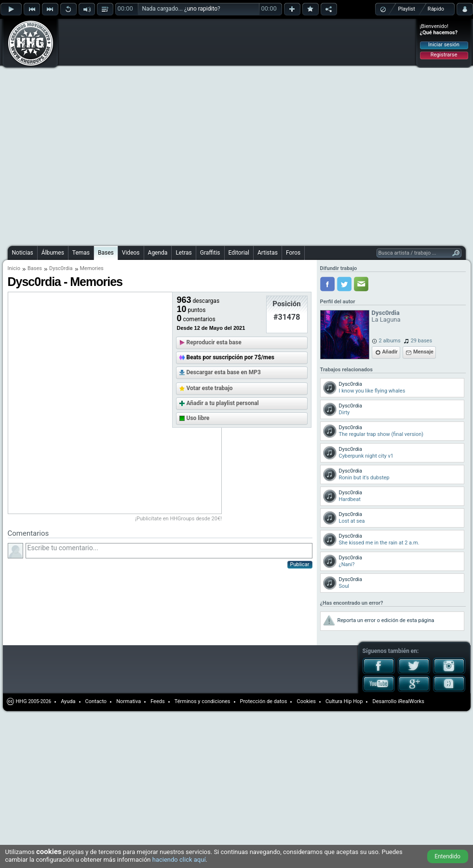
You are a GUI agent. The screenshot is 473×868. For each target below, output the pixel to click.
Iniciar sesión (444, 45)
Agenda (158, 253)
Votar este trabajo (210, 388)
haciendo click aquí (179, 860)
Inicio (14, 268)
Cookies (306, 701)
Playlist (407, 9)
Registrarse (444, 55)
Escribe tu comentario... (169, 551)
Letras (183, 253)
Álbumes (53, 253)
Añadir (390, 352)
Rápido (436, 9)
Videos (131, 253)
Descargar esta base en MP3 (224, 372)
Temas (81, 253)
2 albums (390, 341)
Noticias (23, 253)
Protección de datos (264, 701)
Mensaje (423, 352)
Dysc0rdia (61, 268)
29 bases (421, 341)
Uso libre (198, 418)
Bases (106, 253)
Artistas (268, 253)
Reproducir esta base (214, 342)
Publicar (300, 564)
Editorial (239, 253)
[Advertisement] (111, 131)
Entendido (447, 856)
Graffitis (210, 253)
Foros (293, 253)
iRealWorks (411, 701)
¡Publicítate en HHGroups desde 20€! (179, 519)
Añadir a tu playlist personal (223, 403)
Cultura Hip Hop (344, 701)
